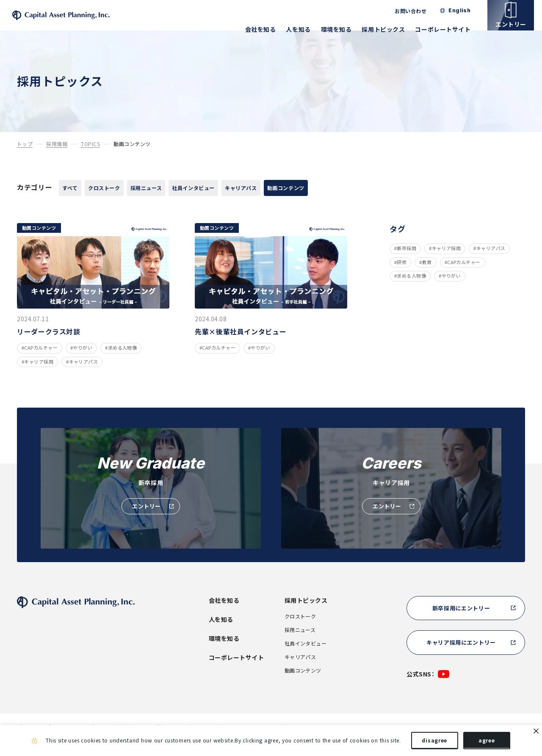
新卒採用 (406, 261)
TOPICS (90, 156)
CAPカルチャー (464, 275)
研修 (402, 275)
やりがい (451, 289)
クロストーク (119, 200)
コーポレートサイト (451, 29)
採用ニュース (172, 200)
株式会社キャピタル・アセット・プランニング (82, 21)
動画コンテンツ (350, 200)
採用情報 (57, 156)
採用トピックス (391, 29)
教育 (427, 275)
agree (487, 742)
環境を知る (344, 29)
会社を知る (268, 29)
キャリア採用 (447, 261)
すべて (75, 200)
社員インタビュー (232, 200)
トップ (25, 156)
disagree (434, 742)
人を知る (306, 29)
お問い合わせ (419, 11)
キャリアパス (292, 200)
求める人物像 (411, 289)
